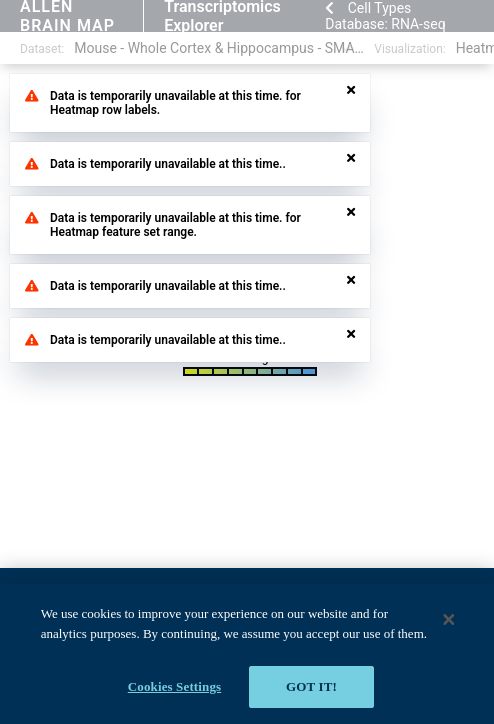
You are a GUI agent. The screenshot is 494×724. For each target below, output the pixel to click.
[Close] (449, 619)
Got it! (311, 686)
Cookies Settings (174, 686)
